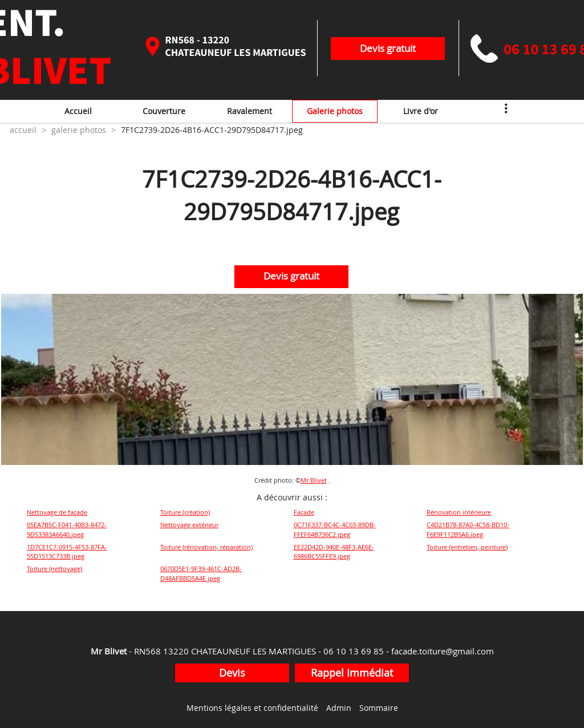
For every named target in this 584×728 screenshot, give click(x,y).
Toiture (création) (185, 512)
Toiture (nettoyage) (54, 569)
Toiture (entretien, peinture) (467, 547)
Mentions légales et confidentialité (252, 708)
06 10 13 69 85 (354, 651)
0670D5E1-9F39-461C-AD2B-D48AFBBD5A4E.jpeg (201, 573)
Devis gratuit (388, 48)
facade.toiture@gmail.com (443, 651)
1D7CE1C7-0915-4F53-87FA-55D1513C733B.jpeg (67, 552)
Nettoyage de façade (57, 512)
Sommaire (379, 708)
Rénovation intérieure (459, 512)
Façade (304, 512)
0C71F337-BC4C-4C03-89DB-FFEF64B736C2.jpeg (335, 529)
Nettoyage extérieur (189, 525)
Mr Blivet (314, 480)
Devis (232, 673)
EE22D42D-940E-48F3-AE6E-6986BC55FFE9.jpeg (334, 552)
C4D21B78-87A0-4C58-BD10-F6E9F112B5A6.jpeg (468, 529)
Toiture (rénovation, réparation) (206, 547)
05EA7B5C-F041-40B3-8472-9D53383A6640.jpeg (67, 529)
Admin (339, 708)
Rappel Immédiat (352, 673)
